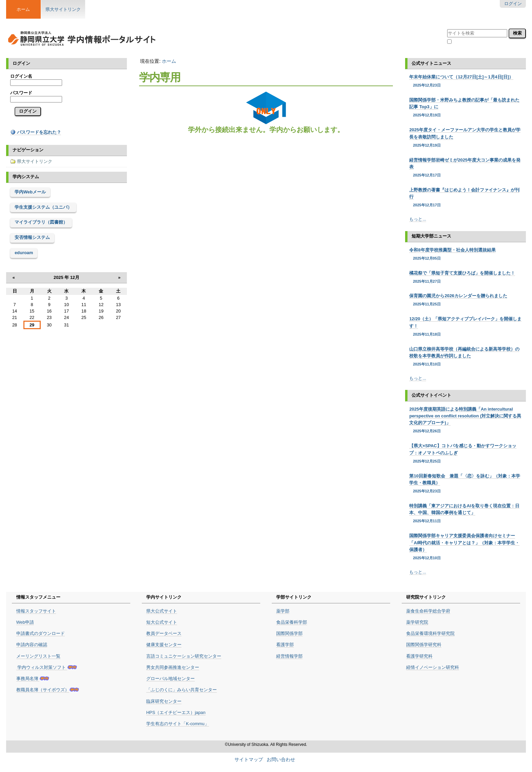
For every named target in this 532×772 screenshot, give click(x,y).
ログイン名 (21, 76)
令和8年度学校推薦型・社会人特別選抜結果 (465, 254)
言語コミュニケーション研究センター (184, 656)
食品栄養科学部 (292, 622)
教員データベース (164, 633)
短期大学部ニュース (431, 236)
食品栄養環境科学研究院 (430, 633)
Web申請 (25, 622)
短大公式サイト (162, 622)
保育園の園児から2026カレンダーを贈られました (465, 300)
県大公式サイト (162, 611)
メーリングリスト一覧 (38, 656)
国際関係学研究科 (424, 645)
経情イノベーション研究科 (433, 667)
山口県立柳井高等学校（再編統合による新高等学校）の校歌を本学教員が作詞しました (465, 357)
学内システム (26, 177)
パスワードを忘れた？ (36, 132)
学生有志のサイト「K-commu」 (178, 724)
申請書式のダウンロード (41, 633)
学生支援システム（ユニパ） (43, 207)
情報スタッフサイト (36, 611)
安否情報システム (32, 237)
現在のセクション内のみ (477, 42)
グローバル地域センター (170, 679)
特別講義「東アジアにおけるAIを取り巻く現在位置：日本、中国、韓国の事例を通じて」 (465, 514)
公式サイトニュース (431, 63)
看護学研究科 (419, 656)
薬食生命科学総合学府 (428, 611)
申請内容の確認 (32, 645)
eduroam (24, 253)
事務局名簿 (28, 679)
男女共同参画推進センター (173, 667)
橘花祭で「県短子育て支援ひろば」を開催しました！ (465, 277)
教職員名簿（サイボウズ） (43, 690)
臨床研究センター (164, 701)
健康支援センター (164, 645)
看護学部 (285, 645)
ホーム (169, 61)
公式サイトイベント (431, 395)
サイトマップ (249, 760)
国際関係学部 (289, 633)
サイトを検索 (447, 28)
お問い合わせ (281, 760)
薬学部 (283, 611)
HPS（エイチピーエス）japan (176, 712)
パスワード (21, 93)
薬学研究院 (417, 622)
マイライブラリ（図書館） (41, 222)
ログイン (513, 4)
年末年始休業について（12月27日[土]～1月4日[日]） (465, 81)
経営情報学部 (289, 656)
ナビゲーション (28, 150)
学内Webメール (30, 192)
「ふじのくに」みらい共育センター (182, 690)
